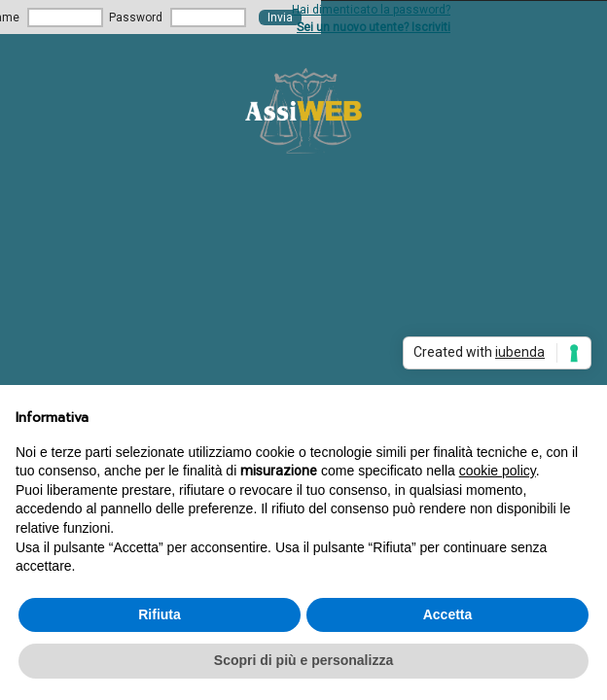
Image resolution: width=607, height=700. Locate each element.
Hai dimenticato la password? (371, 10)
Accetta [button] (448, 614)
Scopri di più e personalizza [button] (303, 660)
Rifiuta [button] (160, 614)
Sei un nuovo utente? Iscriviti (374, 27)
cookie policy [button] (498, 471)
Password (136, 17)
